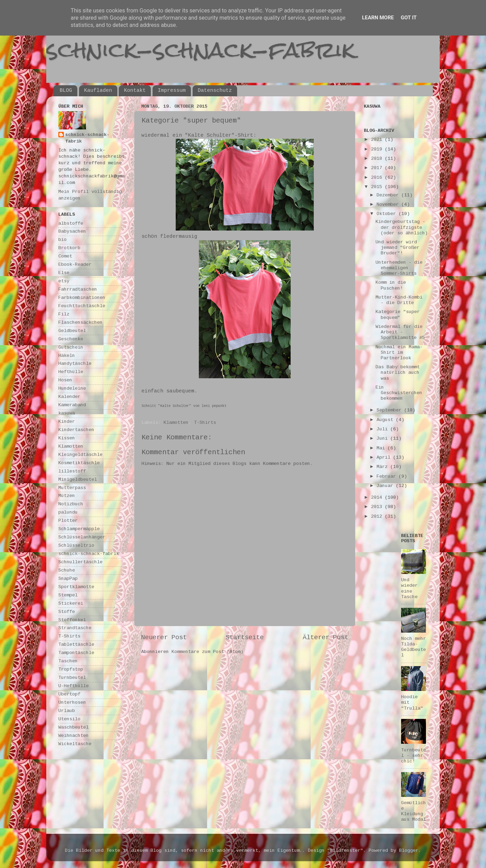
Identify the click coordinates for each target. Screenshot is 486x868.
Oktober (388, 214)
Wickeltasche (75, 744)
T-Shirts (205, 423)
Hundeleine (72, 388)
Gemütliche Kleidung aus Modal (414, 811)
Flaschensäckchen (80, 323)
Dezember (389, 195)
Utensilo (69, 719)
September (390, 410)
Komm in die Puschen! (391, 285)
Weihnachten (74, 736)
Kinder (67, 422)
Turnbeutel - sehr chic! (414, 756)
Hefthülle (71, 372)
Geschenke (71, 339)
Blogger (409, 851)
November (389, 204)
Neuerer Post (164, 637)
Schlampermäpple (79, 529)
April (385, 457)
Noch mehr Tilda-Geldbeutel (414, 647)
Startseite (245, 637)
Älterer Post (325, 637)
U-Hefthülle (74, 686)
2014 (378, 498)
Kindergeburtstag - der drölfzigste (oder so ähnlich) (402, 227)
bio (62, 240)
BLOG (66, 91)
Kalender (69, 397)
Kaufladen (98, 91)
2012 (378, 516)
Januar (386, 486)
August (386, 420)
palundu (68, 512)
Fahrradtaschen (78, 289)
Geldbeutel (72, 331)
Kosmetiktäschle (79, 463)
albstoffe (71, 223)
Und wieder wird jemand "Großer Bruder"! (397, 248)
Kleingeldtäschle (80, 455)
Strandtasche (75, 628)
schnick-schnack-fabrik (201, 50)
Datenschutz (215, 91)
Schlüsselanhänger (82, 537)
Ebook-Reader (75, 265)
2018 (378, 159)
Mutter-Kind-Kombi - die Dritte (399, 300)
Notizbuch (71, 504)
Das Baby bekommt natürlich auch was (398, 373)
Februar (388, 476)
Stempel (68, 595)
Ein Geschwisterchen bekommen (399, 393)
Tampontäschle (76, 653)
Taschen (68, 661)
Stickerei (71, 603)
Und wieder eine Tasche (409, 588)
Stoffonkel (72, 620)
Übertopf (69, 694)
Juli (383, 429)
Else (64, 273)
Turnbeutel (72, 678)
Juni (383, 438)
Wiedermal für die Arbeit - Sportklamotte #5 (400, 332)
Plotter (68, 521)
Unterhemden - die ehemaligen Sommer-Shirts (399, 268)
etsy (64, 281)
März (383, 467)
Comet (65, 256)
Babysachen (72, 231)
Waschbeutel (74, 727)
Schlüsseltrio (76, 545)
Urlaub (67, 711)
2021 (378, 140)
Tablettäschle (76, 645)
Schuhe (67, 570)
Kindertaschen (76, 430)
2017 (378, 168)
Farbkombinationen (82, 298)
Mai (382, 448)
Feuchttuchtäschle (82, 306)
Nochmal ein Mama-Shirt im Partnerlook (399, 353)
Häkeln (67, 356)
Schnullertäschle (80, 562)
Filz (64, 314)
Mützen (67, 496)
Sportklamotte (76, 587)
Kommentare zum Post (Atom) (207, 652)
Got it (409, 18)
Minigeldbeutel (78, 480)
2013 (378, 507)
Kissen (67, 438)
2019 (378, 149)
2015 (378, 187)
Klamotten (176, 423)
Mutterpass (72, 488)
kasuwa (67, 413)
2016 (378, 178)
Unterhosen (72, 703)
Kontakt (135, 91)
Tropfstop (71, 669)
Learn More (378, 18)
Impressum (172, 91)
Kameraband (72, 405)
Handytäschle (75, 364)
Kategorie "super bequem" (398, 315)
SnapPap (68, 579)
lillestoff (72, 471)
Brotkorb (69, 248)
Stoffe (67, 612)
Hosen (65, 380)
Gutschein (71, 347)
